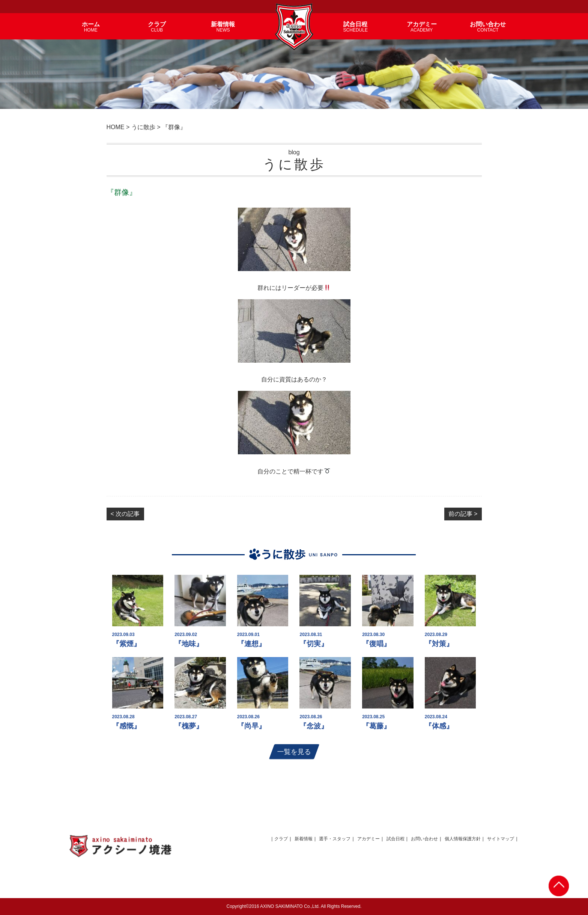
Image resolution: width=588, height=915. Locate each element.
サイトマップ (501, 839)
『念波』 (314, 726)
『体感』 (439, 726)
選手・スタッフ (335, 839)
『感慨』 (126, 726)
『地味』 (189, 644)
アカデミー (368, 839)
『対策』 (439, 644)
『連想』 (251, 644)
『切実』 (314, 644)
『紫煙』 (126, 644)
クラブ (281, 839)
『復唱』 (376, 644)
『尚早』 (251, 726)
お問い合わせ (424, 839)
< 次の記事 (125, 514)
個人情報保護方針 (463, 839)
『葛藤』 (376, 726)
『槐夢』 (189, 726)
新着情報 (304, 839)
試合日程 (396, 839)
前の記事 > (463, 514)
